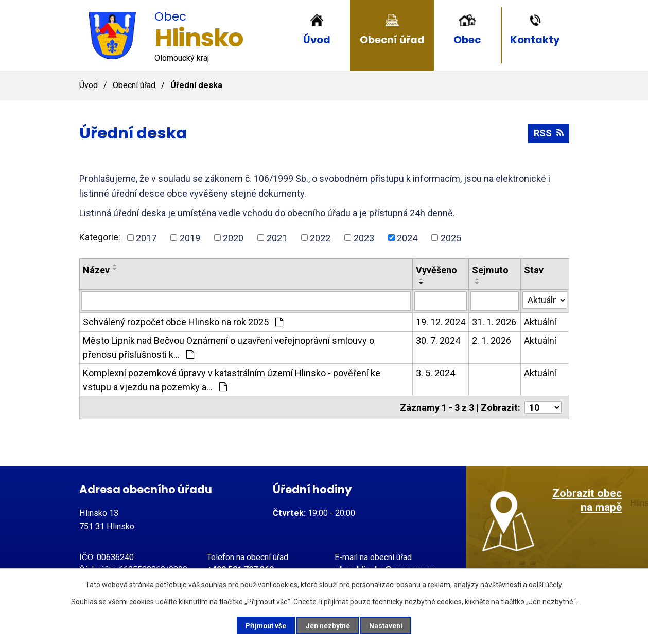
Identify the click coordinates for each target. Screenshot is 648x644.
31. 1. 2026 (494, 322)
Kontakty (535, 40)
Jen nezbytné (329, 625)
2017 (146, 238)
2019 (190, 238)
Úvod (317, 40)
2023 (364, 238)
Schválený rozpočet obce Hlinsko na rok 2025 (183, 322)
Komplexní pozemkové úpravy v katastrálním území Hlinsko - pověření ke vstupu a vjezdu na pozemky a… (232, 380)
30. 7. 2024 (438, 341)
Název (96, 270)
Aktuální (540, 322)
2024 (407, 238)
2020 (233, 238)
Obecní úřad (392, 40)
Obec (467, 40)
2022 (320, 238)
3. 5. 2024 (435, 373)
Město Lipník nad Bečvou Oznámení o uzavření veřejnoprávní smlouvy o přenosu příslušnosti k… (229, 347)
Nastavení (391, 625)
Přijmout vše (262, 625)
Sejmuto (490, 270)
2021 (277, 238)
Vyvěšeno (436, 270)
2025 (451, 238)
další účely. (546, 584)
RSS (549, 133)
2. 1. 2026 (492, 341)
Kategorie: (100, 237)
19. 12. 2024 (441, 322)
